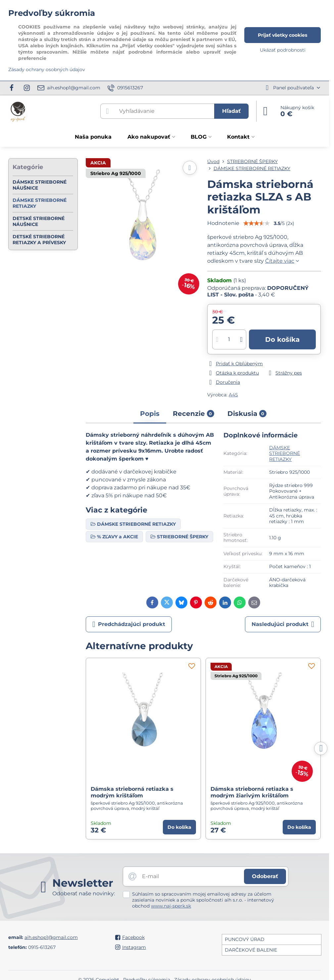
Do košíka (282, 339)
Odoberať (265, 876)
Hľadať (231, 111)
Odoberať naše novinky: (84, 893)
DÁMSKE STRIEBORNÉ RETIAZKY (285, 453)
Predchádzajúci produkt (129, 624)
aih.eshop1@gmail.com (51, 937)
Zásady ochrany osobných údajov (47, 69)
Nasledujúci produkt (283, 624)
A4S (233, 395)
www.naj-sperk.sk (171, 906)
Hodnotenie (223, 223)
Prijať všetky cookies (283, 35)
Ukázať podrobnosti (283, 50)
